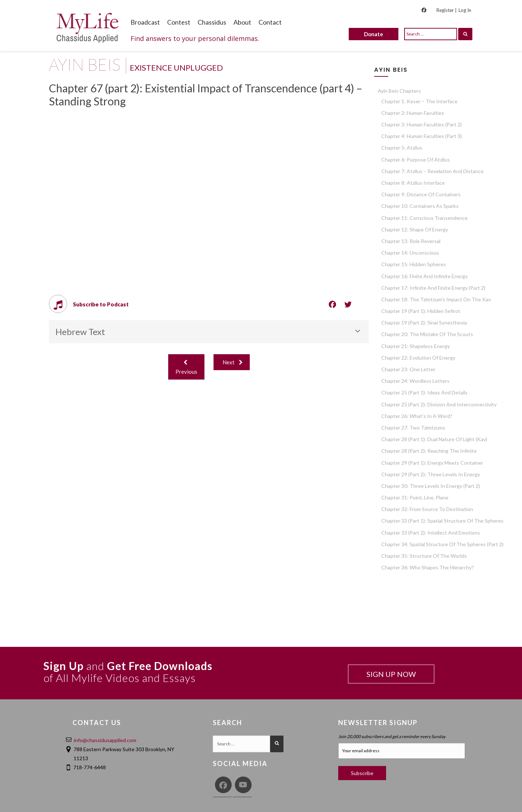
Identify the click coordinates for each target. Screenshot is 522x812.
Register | (446, 10)
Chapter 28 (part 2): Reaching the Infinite (429, 451)
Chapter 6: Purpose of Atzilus (416, 160)
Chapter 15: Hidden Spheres (414, 264)
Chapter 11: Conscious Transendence (424, 218)
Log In (465, 10)
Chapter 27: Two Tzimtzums (413, 428)
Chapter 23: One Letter (408, 369)
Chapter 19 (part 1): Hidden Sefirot (421, 311)
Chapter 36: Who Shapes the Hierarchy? (428, 567)
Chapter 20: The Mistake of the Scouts (427, 334)
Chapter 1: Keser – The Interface (419, 101)
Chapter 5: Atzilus (402, 148)
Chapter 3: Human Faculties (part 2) (422, 124)
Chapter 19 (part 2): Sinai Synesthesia (424, 323)
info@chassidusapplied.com (105, 740)
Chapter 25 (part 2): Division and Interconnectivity (439, 404)
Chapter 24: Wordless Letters (415, 381)
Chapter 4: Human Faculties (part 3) (422, 136)
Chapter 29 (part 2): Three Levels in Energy (431, 474)
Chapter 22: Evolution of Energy (418, 358)
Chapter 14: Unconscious (410, 253)
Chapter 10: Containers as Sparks (420, 206)
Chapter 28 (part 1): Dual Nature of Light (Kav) (434, 439)
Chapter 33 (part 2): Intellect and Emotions (431, 533)
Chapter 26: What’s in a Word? (417, 416)
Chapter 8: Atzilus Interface (413, 183)
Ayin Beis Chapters (399, 91)
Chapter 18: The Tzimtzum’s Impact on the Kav (436, 299)
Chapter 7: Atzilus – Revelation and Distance (432, 171)
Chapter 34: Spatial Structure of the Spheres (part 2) (442, 544)
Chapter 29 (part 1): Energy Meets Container (432, 463)
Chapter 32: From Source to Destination (427, 509)
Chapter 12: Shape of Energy (415, 229)
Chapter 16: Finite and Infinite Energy (424, 276)
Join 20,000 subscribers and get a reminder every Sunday (392, 736)
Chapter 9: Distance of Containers (421, 194)
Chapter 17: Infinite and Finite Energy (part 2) (433, 288)
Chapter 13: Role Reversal (411, 241)
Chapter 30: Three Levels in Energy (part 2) (431, 486)
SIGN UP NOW (391, 674)
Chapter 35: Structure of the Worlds (424, 556)
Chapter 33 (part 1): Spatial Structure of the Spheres (442, 521)
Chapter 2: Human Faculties (413, 113)
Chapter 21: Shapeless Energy (416, 346)
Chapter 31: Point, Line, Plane (415, 497)
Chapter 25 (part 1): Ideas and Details (424, 392)
